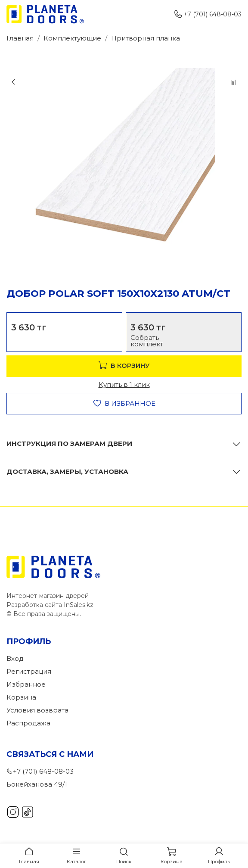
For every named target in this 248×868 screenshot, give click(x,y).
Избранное (26, 684)
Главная (20, 38)
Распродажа (28, 723)
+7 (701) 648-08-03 (208, 14)
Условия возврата (37, 710)
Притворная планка (146, 38)
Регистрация (29, 671)
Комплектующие (72, 38)
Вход (15, 658)
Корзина (21, 697)
